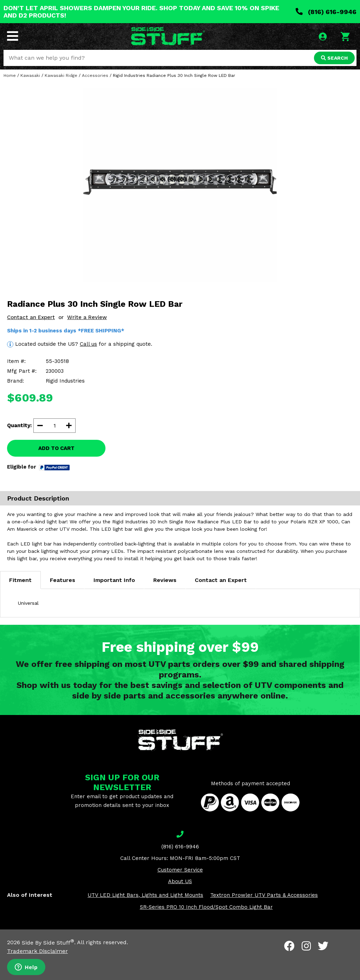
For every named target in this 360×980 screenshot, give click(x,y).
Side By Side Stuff (48, 943)
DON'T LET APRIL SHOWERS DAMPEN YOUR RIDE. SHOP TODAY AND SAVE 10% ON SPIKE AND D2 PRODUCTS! (141, 12)
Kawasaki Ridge (61, 75)
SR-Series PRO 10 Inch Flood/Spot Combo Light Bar (206, 907)
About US (180, 881)
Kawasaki (30, 75)
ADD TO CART (56, 448)
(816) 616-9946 (326, 12)
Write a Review (87, 317)
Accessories (95, 75)
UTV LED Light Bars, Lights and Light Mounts (145, 895)
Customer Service (180, 870)
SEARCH (334, 58)
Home (10, 75)
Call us (88, 344)
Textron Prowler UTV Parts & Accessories (264, 895)
